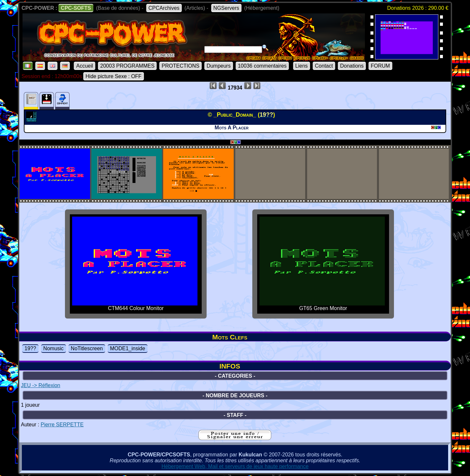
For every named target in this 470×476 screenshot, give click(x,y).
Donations (352, 66)
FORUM (380, 66)
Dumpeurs (219, 66)
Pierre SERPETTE (62, 425)
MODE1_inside (128, 348)
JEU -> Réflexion (41, 385)
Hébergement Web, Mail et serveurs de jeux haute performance (235, 466)
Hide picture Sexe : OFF (114, 76)
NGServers (226, 8)
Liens (302, 66)
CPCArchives (164, 8)
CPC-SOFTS (76, 8)
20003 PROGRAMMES (127, 66)
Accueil (85, 66)
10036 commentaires (262, 66)
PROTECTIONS (180, 66)
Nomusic (54, 348)
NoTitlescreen (87, 348)
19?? (30, 348)
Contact (324, 66)
